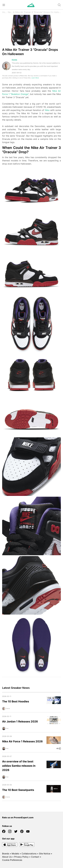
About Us (7, 857)
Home (5, 12)
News (10, 12)
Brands (6, 854)
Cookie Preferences (12, 860)
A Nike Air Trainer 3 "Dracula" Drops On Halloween (37, 12)
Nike (47, 110)
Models (15, 854)
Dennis (14, 60)
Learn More (35, 78)
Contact (35, 857)
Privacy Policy (21, 857)
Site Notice (45, 854)
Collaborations (29, 854)
